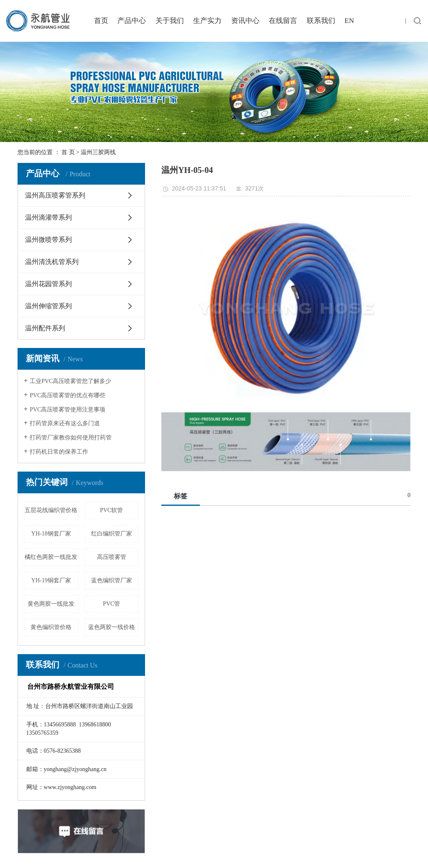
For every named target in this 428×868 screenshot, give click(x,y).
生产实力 (207, 21)
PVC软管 (111, 510)
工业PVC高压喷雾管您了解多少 (70, 381)
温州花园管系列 (48, 284)
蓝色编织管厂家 (112, 580)
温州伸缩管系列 (48, 306)
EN (349, 21)
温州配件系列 (45, 328)
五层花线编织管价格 (51, 510)
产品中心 (132, 21)
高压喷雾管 (112, 557)
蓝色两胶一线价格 (112, 627)
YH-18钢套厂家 (51, 534)
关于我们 (170, 21)
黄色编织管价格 (51, 627)
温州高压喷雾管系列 (55, 195)
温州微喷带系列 (48, 240)
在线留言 (283, 21)
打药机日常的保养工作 (59, 452)
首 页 (68, 152)
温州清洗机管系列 (52, 262)
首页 (101, 21)
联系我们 (321, 21)
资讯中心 (245, 21)
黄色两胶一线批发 (51, 604)
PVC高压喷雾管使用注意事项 (68, 410)
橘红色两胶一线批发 (51, 557)
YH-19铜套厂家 (51, 580)
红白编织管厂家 (112, 534)
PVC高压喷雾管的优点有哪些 (68, 395)
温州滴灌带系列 (48, 217)
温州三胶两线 (98, 152)
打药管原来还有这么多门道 (65, 423)
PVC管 (111, 604)
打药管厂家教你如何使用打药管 (71, 438)
